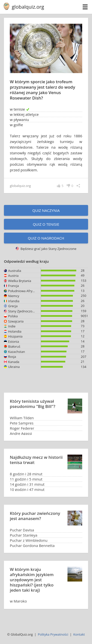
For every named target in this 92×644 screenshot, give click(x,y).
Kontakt (79, 634)
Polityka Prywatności (53, 634)
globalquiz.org (28, 7)
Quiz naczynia (46, 210)
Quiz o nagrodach (46, 238)
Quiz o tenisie (46, 224)
